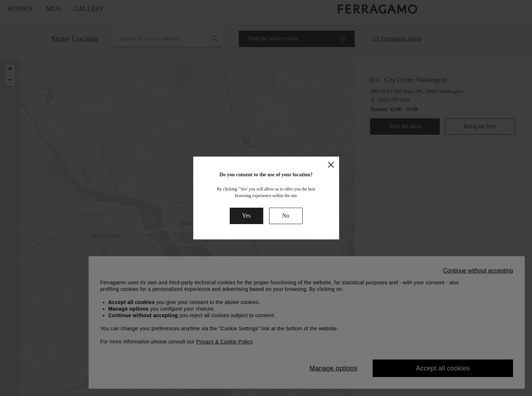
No (286, 216)
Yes (246, 216)
